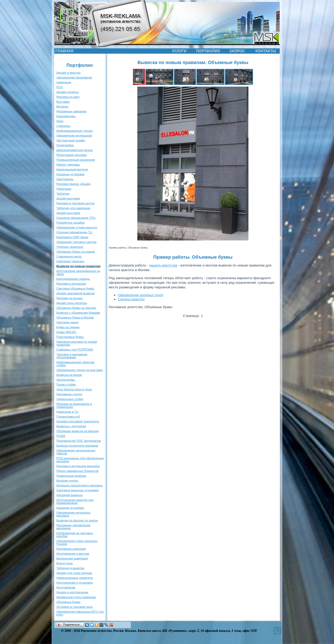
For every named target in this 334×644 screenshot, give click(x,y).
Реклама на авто (68, 97)
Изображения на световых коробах (75, 535)
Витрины (62, 107)
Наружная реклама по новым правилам (77, 343)
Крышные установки (70, 174)
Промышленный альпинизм (76, 160)
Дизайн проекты (68, 92)
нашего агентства (163, 265)
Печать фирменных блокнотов (77, 471)
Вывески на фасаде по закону (77, 520)
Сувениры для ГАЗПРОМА (75, 350)
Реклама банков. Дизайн (73, 184)
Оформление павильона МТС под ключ (80, 613)
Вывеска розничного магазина (77, 446)
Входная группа (67, 481)
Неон (60, 121)
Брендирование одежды (73, 279)
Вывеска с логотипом (71, 426)
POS (59, 87)
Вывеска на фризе (69, 375)
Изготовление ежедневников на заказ (78, 272)
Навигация (64, 82)
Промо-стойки (66, 385)
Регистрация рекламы (72, 155)
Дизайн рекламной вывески (75, 293)
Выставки (63, 102)
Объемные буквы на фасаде (76, 308)
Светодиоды (65, 179)
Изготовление (66, 587)
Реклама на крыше (69, 298)
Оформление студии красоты (77, 227)
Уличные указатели (70, 247)
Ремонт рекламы (68, 165)
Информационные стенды (75, 131)
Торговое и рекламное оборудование (72, 356)
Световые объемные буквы (75, 288)
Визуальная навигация (72, 558)
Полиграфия (65, 145)
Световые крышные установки (77, 490)
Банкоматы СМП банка (72, 237)
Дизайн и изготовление (72, 592)
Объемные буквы (68, 602)
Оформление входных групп (140, 295)
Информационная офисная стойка (75, 364)
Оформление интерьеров (74, 136)
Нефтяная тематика (70, 261)
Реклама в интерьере (71, 284)
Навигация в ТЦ (67, 412)
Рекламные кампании (71, 111)
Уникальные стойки (70, 399)
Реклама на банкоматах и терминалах (74, 405)
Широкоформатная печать (75, 150)
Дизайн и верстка (68, 73)
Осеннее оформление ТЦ (74, 232)
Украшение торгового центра (76, 242)
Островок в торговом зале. (75, 607)
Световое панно (68, 322)
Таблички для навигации (73, 208)
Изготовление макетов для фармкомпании (75, 501)
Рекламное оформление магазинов (73, 527)
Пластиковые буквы (70, 337)
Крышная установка (70, 508)
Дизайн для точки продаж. (75, 573)
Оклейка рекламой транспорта (78, 421)
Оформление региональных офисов (76, 452)
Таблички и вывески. (71, 568)
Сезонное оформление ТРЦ (76, 218)
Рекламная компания (71, 549)
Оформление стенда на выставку (80, 370)
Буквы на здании (68, 327)
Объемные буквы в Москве (75, 318)
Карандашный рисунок (72, 169)
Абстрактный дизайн (71, 140)
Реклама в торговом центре (76, 203)
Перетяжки (64, 189)
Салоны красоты (131, 299)
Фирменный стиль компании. (76, 597)
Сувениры (63, 126)
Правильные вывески (71, 476)
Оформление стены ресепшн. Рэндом (77, 542)
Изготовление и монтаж (73, 554)
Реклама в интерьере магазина (78, 466)
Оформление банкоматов (74, 78)
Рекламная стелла (69, 394)
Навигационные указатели (75, 578)
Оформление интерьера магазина (73, 514)
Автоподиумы (66, 380)
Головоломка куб (68, 417)
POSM (61, 436)
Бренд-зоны (65, 563)
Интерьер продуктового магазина (79, 485)
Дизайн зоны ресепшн (72, 303)
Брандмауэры (66, 116)
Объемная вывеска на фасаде (78, 431)
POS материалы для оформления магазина (80, 460)
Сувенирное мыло (69, 256)
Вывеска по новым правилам (78, 266)
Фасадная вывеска (69, 495)
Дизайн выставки (68, 198)
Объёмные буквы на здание (76, 252)
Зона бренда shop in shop (74, 389)
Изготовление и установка (75, 583)
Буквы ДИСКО (66, 332)
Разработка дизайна (71, 223)
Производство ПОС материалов (79, 441)
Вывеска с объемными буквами (78, 313)
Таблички (63, 194)
